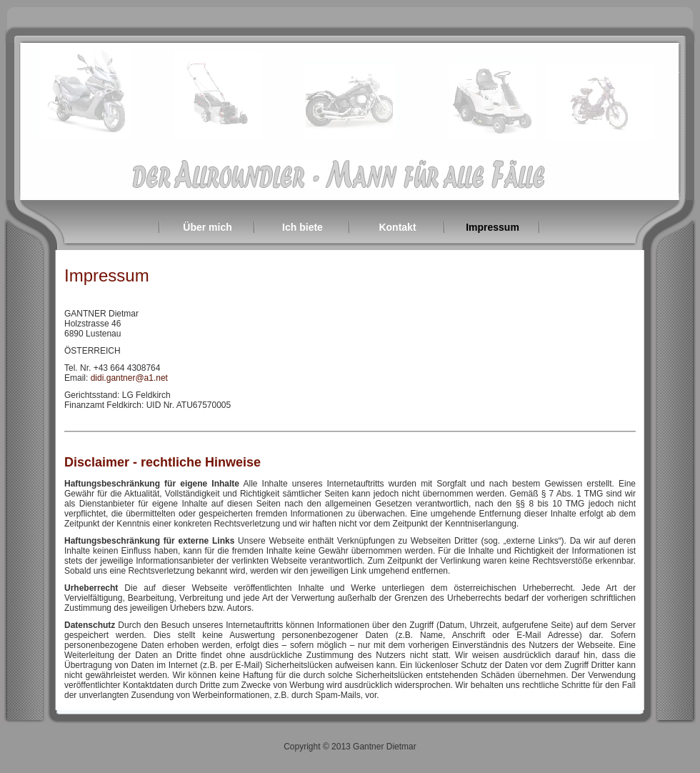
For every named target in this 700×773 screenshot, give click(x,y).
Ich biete (302, 227)
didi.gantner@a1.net (129, 378)
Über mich (207, 227)
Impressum (492, 227)
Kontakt (397, 227)
